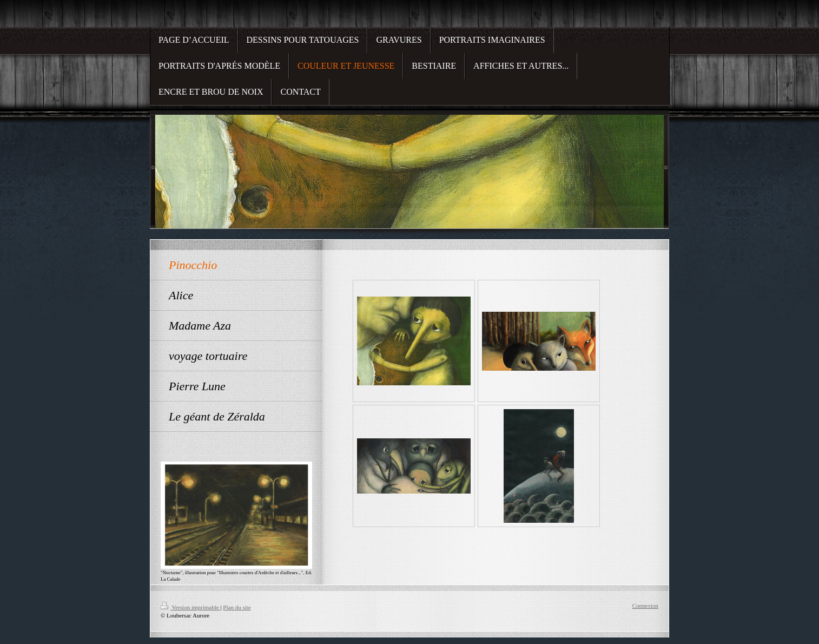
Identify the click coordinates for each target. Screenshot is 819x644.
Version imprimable (190, 607)
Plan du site (237, 607)
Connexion (645, 606)
